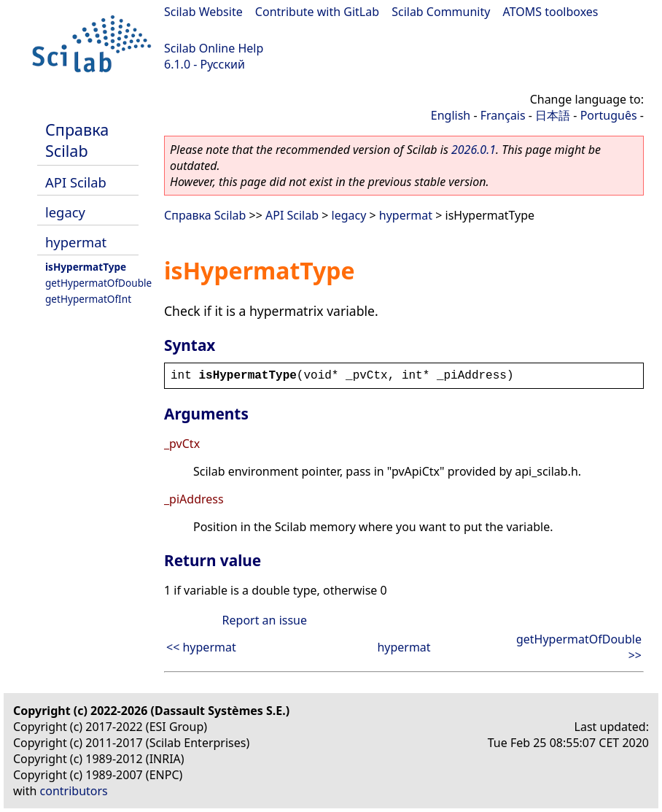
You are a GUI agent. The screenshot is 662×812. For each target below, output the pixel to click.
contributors (74, 791)
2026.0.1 (474, 150)
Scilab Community (441, 12)
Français (503, 115)
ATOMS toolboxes (551, 12)
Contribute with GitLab (317, 12)
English (451, 115)
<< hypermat (201, 647)
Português (609, 115)
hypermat (76, 242)
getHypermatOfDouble (98, 283)
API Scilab (76, 182)
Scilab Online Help (214, 48)
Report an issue (265, 620)
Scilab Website (203, 12)
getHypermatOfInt (88, 299)
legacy (65, 212)
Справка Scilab (77, 140)
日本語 (553, 115)
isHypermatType (86, 267)
